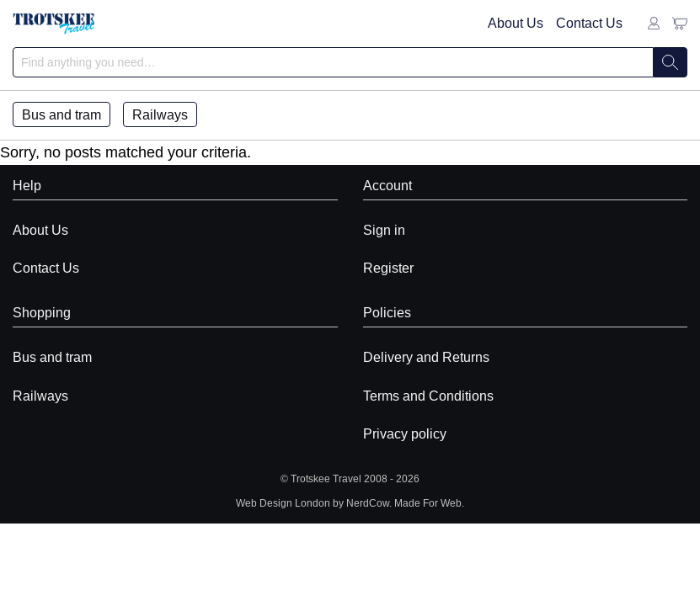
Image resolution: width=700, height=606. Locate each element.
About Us (516, 23)
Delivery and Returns (426, 357)
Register (388, 268)
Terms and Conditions (428, 396)
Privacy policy (405, 433)
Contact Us (589, 23)
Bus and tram (61, 114)
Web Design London (283, 503)
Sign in (384, 230)
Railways (160, 114)
